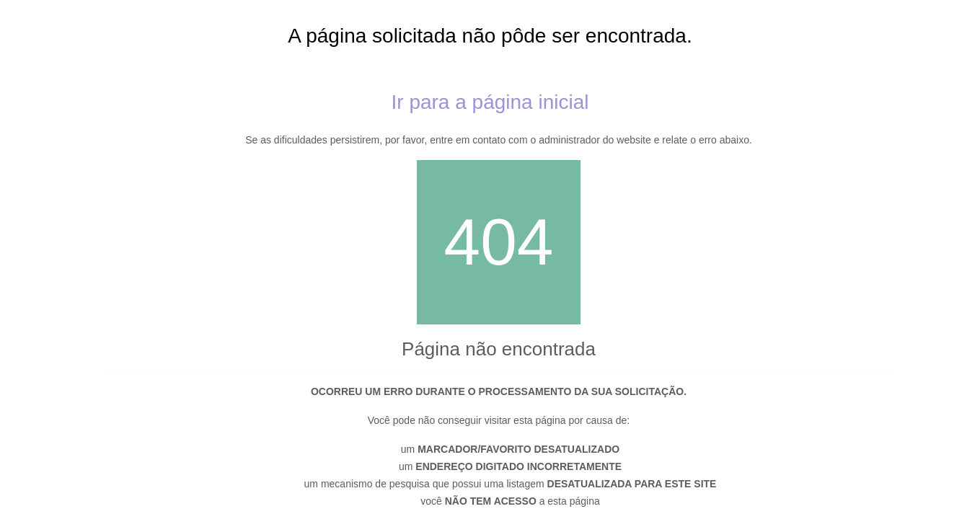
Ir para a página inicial (490, 102)
